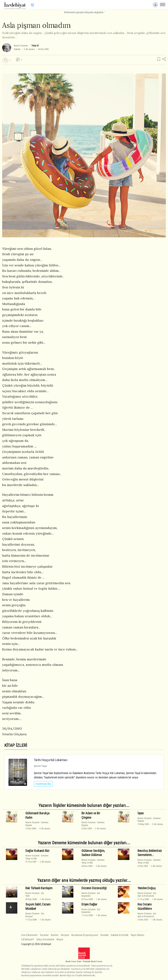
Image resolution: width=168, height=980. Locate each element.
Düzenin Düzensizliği (94, 888)
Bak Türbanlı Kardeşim (39, 888)
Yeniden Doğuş (147, 888)
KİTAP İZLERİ (16, 745)
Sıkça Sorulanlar (45, 939)
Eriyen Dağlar (89, 904)
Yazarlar (44, 935)
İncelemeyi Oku (43, 784)
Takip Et (35, 46)
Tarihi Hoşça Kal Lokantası (51, 760)
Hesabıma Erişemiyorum (85, 935)
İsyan (141, 813)
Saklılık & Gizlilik (120, 935)
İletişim (65, 935)
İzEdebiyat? (28, 939)
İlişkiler (17, 49)
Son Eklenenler (29, 935)
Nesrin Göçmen (21, 46)
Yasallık (104, 935)
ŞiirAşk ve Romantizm (147, 894)
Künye (60, 939)
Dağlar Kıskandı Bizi (37, 851)
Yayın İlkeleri (138, 935)
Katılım (55, 935)
